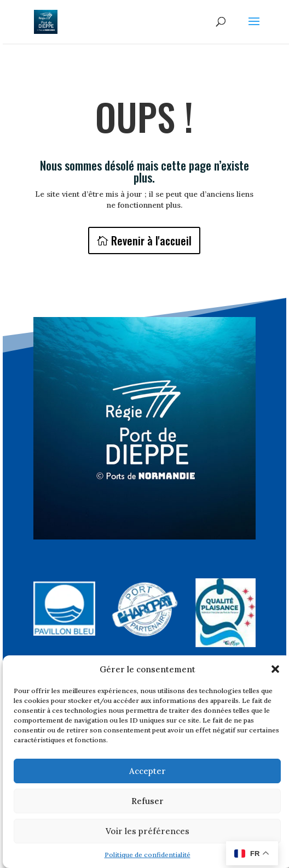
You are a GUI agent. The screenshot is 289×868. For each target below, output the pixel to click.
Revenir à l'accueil (151, 241)
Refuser (148, 801)
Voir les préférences (148, 831)
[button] (275, 669)
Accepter (148, 771)
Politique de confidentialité (148, 855)
